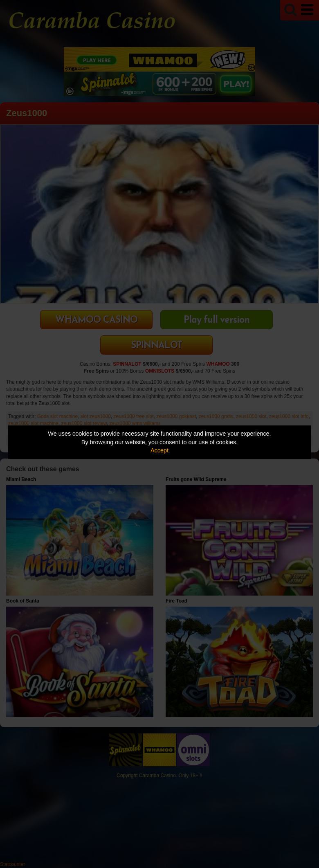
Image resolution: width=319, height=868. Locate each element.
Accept (159, 450)
